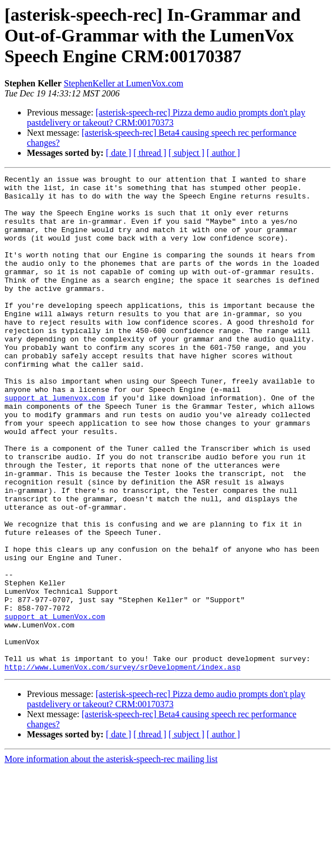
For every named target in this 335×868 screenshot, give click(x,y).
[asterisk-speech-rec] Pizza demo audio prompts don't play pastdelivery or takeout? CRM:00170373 (166, 117)
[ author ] (224, 153)
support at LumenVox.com (55, 705)
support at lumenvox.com (55, 443)
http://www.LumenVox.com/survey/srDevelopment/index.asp (122, 766)
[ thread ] (150, 153)
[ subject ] (187, 153)
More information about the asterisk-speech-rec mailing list (111, 858)
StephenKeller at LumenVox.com (124, 83)
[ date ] (118, 153)
